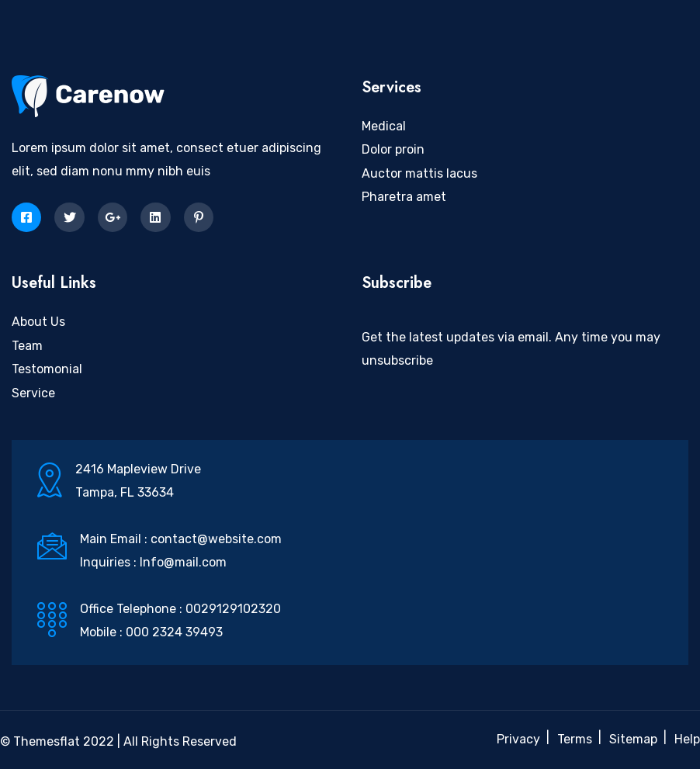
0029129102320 (233, 609)
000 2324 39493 (174, 632)
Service (33, 393)
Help (687, 739)
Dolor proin (393, 149)
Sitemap (633, 739)
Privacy (518, 739)
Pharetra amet (404, 197)
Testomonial (47, 369)
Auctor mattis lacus (419, 173)
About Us (38, 322)
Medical (384, 126)
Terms (575, 739)
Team (27, 346)
